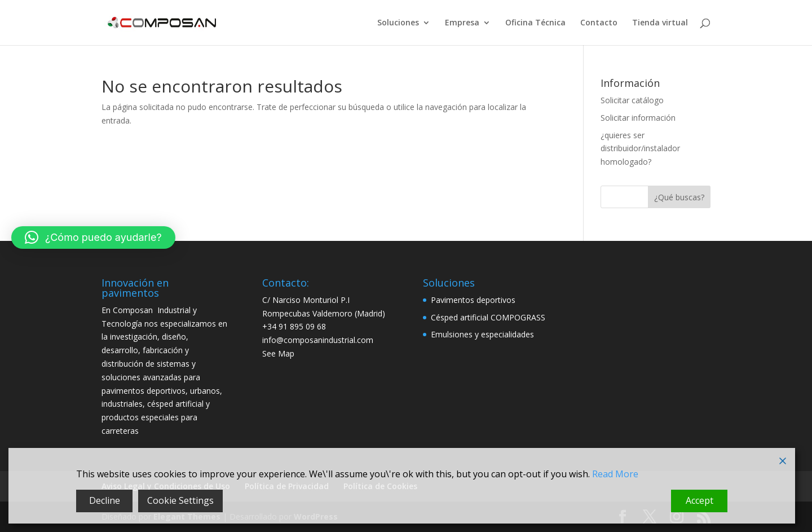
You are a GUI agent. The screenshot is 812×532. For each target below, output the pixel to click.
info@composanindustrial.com (318, 340)
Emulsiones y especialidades (482, 334)
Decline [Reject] (105, 500)
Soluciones (398, 23)
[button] (93, 238)
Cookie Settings (180, 500)
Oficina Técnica (535, 23)
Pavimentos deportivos (473, 300)
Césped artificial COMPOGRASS (488, 317)
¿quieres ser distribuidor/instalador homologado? (640, 149)
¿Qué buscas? (679, 197)
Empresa (462, 23)
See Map (278, 353)
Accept (700, 500)
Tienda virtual (660, 23)
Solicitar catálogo (632, 100)
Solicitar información (638, 118)
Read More (615, 474)
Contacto (599, 23)
